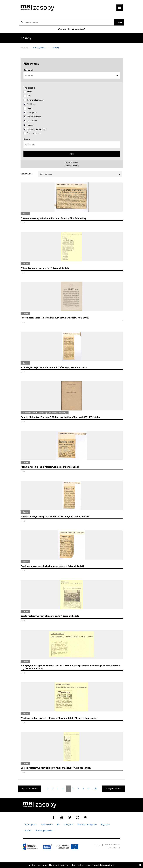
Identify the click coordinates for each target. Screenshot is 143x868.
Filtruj (72, 154)
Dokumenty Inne (34, 133)
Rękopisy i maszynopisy (37, 129)
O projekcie (69, 824)
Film (29, 96)
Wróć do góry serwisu (45, 831)
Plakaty (30, 125)
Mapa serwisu (47, 824)
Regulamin (105, 824)
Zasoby (56, 48)
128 (95, 789)
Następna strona (113, 789)
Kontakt (28, 831)
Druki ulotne (32, 121)
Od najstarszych (80, 174)
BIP (58, 824)
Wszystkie (72, 75)
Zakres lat (28, 70)
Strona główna (39, 48)
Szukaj (119, 22)
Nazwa (27, 139)
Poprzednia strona (30, 789)
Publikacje (31, 104)
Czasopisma (32, 112)
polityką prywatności (105, 865)
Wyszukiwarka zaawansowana (71, 29)
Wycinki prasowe (34, 117)
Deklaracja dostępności (87, 824)
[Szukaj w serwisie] (67, 22)
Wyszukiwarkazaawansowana (71, 164)
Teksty (30, 108)
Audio (30, 92)
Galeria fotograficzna (36, 100)
